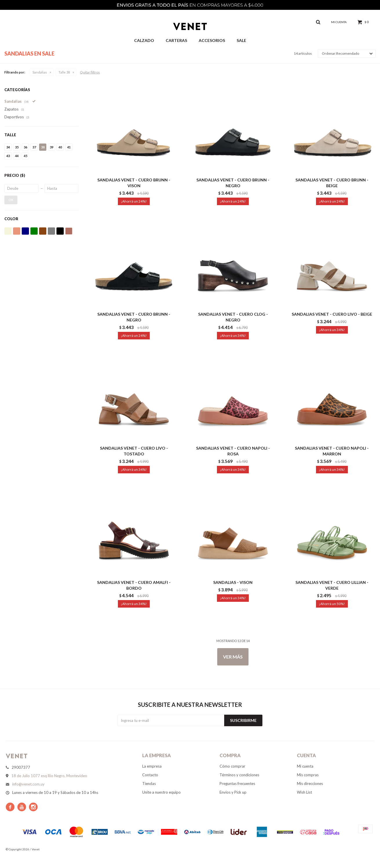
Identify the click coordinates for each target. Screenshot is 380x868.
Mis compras (308, 775)
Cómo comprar (232, 766)
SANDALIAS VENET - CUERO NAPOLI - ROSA (233, 451)
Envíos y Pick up (233, 792)
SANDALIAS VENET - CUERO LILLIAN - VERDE (332, 585)
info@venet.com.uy (28, 784)
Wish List (304, 792)
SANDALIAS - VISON (233, 582)
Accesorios (212, 40)
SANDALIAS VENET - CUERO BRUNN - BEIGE (332, 183)
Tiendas (149, 784)
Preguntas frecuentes (237, 784)
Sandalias (40, 72)
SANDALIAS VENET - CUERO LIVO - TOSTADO (134, 451)
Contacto (150, 775)
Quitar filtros (90, 72)
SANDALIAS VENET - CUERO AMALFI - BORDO (134, 585)
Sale (241, 40)
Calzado (144, 40)
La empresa (152, 766)
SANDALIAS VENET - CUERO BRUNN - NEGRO (233, 183)
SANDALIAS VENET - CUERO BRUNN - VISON (134, 183)
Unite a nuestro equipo (161, 792)
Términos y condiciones (239, 775)
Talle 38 (64, 72)
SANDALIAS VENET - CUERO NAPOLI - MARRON (332, 451)
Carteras (176, 40)
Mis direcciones (310, 784)
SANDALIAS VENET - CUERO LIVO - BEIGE (332, 314)
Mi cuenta (305, 766)
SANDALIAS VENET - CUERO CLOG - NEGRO (233, 317)
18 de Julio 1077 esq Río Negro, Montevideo (49, 776)
